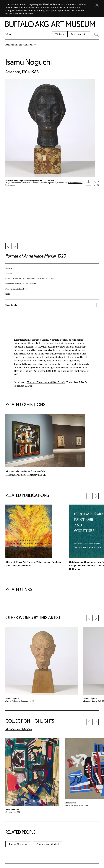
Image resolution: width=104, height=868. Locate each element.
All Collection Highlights (19, 729)
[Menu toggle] (9, 34)
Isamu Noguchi (29, 62)
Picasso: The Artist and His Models (25, 471)
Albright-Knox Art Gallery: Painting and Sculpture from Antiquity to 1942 (34, 564)
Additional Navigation (21, 45)
